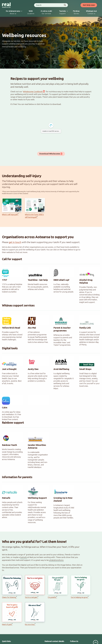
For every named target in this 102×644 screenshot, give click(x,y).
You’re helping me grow (79, 597)
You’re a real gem (31, 597)
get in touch (15, 242)
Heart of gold (7, 624)
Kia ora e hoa (30, 624)
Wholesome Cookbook (33, 92)
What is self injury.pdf (10, 215)
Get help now (89, 5)
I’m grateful (52, 597)
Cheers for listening (9, 597)
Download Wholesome (50, 154)
